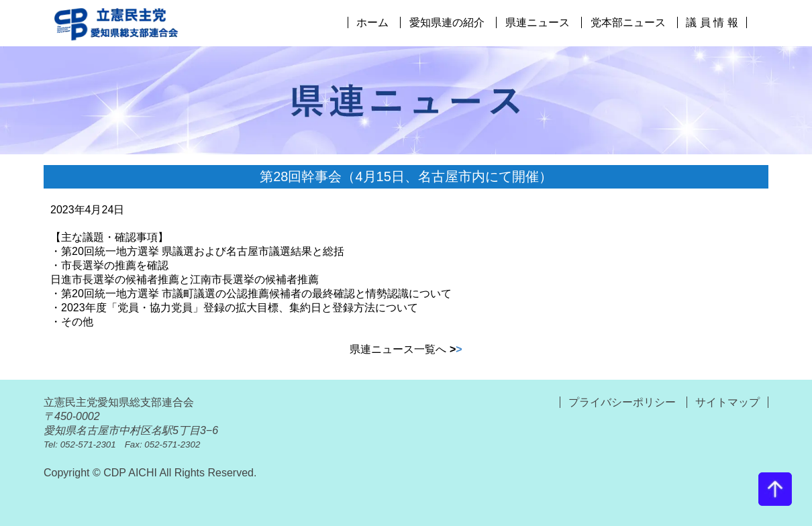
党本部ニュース (628, 22)
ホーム (372, 22)
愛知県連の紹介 (447, 22)
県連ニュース (538, 22)
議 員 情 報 (712, 22)
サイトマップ (727, 402)
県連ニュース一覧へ (406, 349)
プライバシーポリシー (623, 402)
